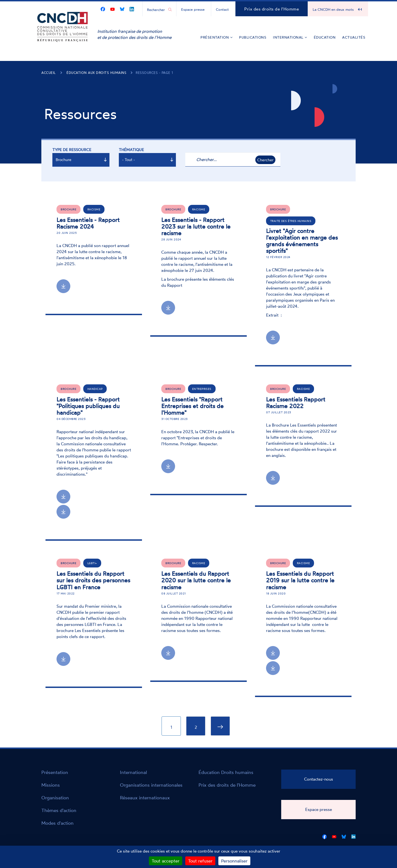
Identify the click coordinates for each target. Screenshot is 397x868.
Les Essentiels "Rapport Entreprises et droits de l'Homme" (192, 406)
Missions (51, 785)
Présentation (216, 37)
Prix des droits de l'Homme (272, 9)
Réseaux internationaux (145, 798)
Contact (222, 9)
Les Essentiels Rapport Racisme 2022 (296, 403)
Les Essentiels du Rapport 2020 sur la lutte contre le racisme (196, 580)
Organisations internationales (151, 785)
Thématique (131, 150)
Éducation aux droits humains (96, 73)
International (290, 37)
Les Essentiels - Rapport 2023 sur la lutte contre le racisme (196, 226)
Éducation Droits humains (226, 772)
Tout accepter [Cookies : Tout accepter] (166, 861)
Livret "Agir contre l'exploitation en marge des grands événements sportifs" (302, 241)
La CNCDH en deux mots (333, 9)
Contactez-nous (319, 779)
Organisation (55, 798)
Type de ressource (72, 150)
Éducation (325, 37)
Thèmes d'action (59, 810)
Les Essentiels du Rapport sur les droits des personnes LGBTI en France (93, 580)
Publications (253, 37)
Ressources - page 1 (154, 73)
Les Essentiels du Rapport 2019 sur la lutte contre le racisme (300, 580)
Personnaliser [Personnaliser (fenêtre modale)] (234, 861)
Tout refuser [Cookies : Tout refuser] (200, 861)
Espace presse (193, 9)
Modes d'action (57, 823)
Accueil (49, 73)
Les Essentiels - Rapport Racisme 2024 (88, 223)
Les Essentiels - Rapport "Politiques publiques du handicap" (88, 406)
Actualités (354, 37)
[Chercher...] (157, 9)
